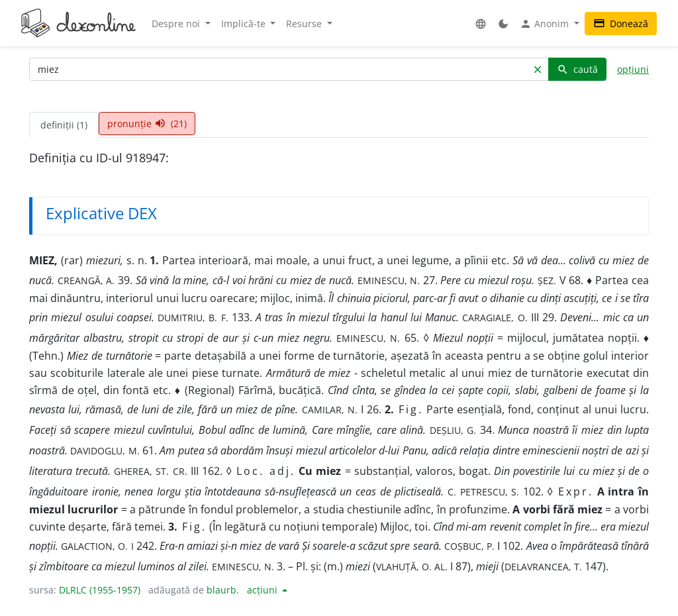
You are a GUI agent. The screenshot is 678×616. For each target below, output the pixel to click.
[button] (481, 24)
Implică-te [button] (245, 24)
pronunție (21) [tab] (147, 124)
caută (577, 69)
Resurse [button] (305, 24)
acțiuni (264, 590)
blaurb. (223, 590)
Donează (621, 24)
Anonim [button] (546, 24)
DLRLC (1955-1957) (100, 590)
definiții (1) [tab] (64, 125)
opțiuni (633, 69)
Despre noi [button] (177, 24)
